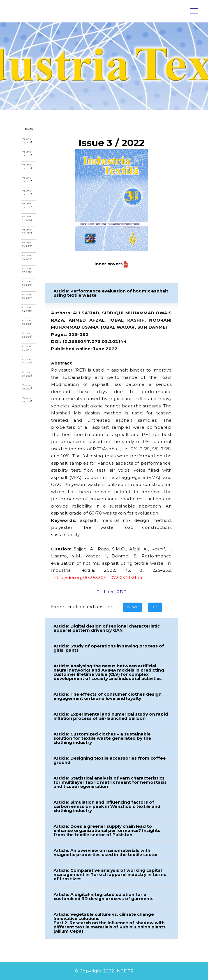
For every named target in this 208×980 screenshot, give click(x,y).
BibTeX (132, 607)
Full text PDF (111, 592)
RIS (155, 607)
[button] (112, 293)
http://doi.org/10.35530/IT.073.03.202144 (98, 577)
